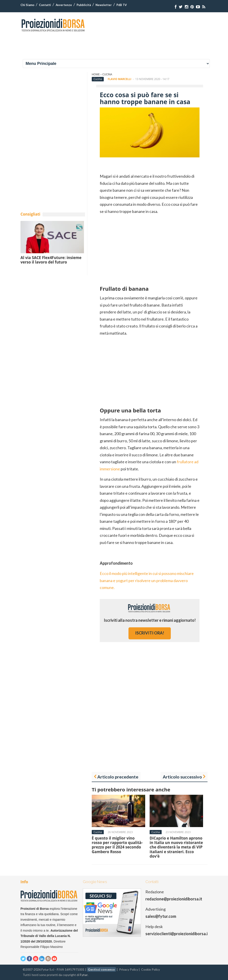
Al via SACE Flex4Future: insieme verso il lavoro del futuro (51, 260)
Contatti (45, 5)
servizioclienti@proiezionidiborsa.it (177, 934)
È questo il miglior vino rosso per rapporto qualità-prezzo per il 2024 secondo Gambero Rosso (117, 845)
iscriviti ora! (150, 633)
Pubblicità (84, 5)
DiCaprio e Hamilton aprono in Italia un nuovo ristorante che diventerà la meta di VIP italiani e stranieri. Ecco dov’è (176, 847)
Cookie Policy (151, 969)
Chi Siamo (27, 5)
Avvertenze (64, 5)
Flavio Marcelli (120, 79)
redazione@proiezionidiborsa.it (174, 899)
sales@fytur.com (161, 916)
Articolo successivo (182, 777)
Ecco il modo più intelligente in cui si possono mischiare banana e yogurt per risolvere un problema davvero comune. (147, 580)
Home (96, 74)
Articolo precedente (118, 777)
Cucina (107, 74)
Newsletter (104, 5)
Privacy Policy (129, 969)
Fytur (84, 975)
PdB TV (122, 5)
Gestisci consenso (101, 969)
